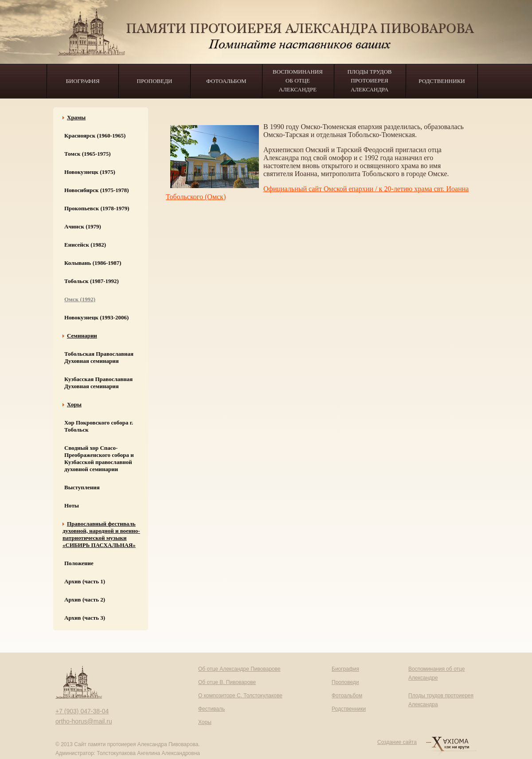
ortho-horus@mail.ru (84, 721)
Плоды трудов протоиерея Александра (369, 81)
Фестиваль (211, 709)
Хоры (205, 722)
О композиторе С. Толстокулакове (240, 696)
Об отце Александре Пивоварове (239, 669)
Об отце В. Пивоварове (227, 682)
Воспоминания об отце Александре (298, 81)
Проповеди (155, 81)
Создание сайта (397, 742)
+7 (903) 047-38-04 (82, 711)
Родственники (442, 81)
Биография (82, 81)
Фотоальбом (226, 81)
